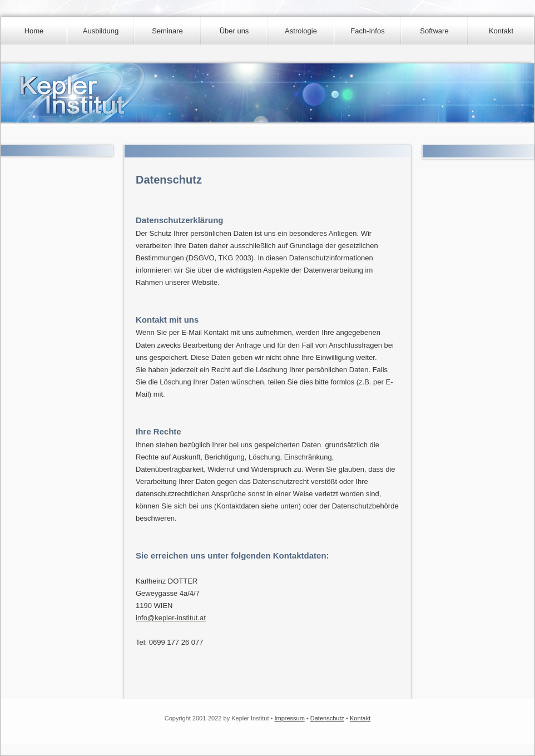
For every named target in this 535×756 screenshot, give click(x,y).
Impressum (289, 718)
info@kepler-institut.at (171, 618)
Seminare (167, 31)
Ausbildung (101, 31)
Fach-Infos (367, 31)
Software (434, 31)
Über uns (234, 31)
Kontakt (501, 31)
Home (34, 31)
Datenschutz (327, 718)
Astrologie (301, 31)
